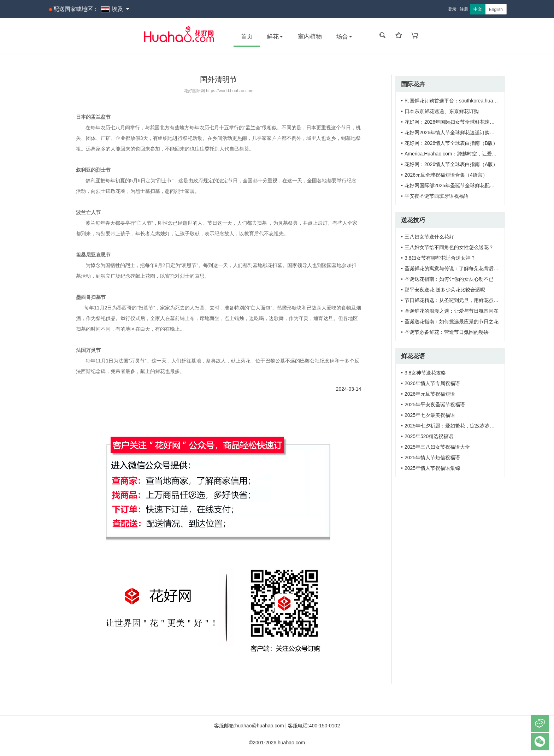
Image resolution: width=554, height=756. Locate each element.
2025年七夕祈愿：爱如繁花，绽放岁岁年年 (452, 426)
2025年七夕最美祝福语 (430, 415)
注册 (464, 9)
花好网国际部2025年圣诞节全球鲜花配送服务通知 (459, 185)
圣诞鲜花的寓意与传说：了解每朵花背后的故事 (456, 268)
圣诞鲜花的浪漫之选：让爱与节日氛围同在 (452, 311)
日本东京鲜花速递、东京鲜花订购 (442, 111)
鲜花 (275, 37)
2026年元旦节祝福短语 (430, 394)
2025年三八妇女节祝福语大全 (437, 447)
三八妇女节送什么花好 (429, 237)
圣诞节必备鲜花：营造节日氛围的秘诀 (447, 332)
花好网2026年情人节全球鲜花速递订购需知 (452, 132)
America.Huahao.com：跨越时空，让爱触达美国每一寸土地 (470, 154)
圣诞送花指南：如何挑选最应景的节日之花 (452, 321)
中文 (478, 9)
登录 (452, 9)
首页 (247, 37)
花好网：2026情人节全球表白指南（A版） (451, 164)
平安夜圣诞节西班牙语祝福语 (437, 196)
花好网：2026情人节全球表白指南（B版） (451, 143)
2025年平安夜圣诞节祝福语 (435, 404)
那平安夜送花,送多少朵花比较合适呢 (445, 290)
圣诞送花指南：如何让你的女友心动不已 (449, 279)
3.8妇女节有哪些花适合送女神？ (440, 258)
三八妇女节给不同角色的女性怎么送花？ (449, 247)
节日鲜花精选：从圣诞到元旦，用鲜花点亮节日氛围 (461, 300)
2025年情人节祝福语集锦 (432, 468)
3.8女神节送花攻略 (425, 373)
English (496, 10)
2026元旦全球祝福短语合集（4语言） (446, 175)
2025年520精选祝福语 (429, 436)
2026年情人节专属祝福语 (432, 383)
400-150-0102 (325, 726)
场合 (344, 37)
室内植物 (310, 37)
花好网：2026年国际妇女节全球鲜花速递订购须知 (459, 122)
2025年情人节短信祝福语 (432, 457)
